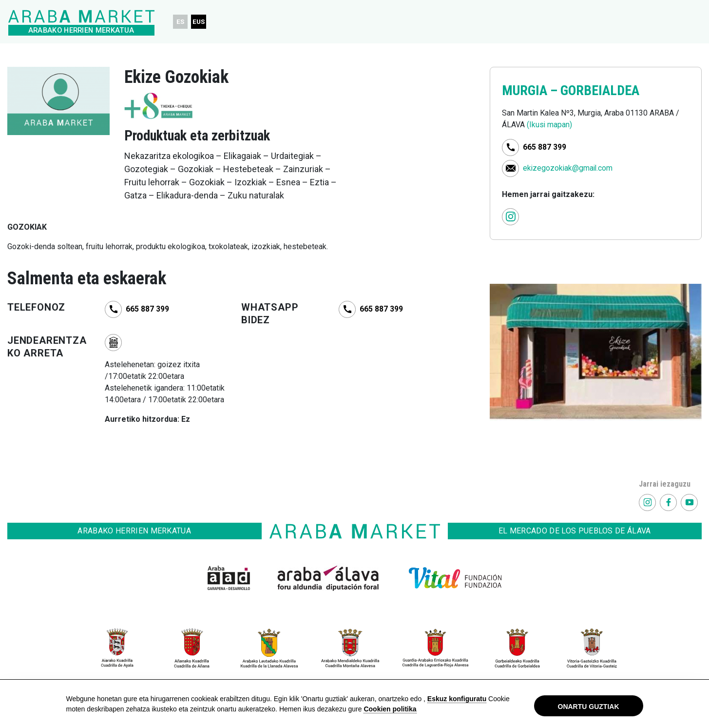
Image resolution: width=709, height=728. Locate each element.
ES (181, 21)
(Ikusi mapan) (550, 125)
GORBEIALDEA (603, 90)
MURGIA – (532, 90)
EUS (200, 21)
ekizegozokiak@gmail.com (569, 167)
